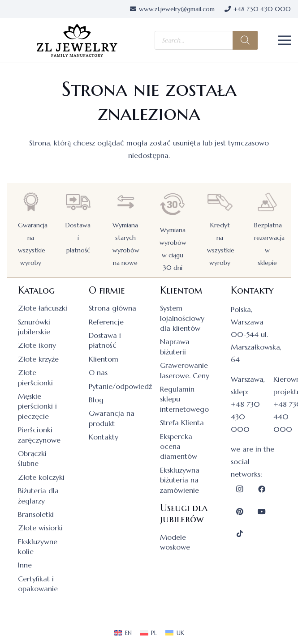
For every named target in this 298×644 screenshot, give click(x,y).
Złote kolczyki (41, 477)
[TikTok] (240, 533)
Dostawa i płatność (78, 238)
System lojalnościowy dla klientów (182, 318)
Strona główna (112, 308)
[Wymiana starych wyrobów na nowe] (125, 202)
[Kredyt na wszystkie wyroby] (220, 202)
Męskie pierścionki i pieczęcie (37, 406)
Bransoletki (36, 514)
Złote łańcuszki (43, 308)
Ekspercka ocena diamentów (179, 446)
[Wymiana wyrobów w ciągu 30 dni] (173, 204)
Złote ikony (37, 345)
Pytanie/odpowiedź (120, 386)
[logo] (77, 41)
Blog (96, 400)
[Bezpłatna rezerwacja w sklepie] (267, 202)
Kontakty (104, 437)
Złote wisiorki (40, 528)
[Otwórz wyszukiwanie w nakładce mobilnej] (206, 40)
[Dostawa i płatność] (78, 202)
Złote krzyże (38, 359)
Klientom (104, 359)
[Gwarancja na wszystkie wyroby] (31, 202)
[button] (285, 40)
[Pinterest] (240, 512)
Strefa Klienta (182, 422)
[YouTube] (262, 512)
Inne (25, 565)
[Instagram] (240, 489)
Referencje (106, 322)
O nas (98, 372)
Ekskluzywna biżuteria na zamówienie (180, 480)
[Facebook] (262, 489)
